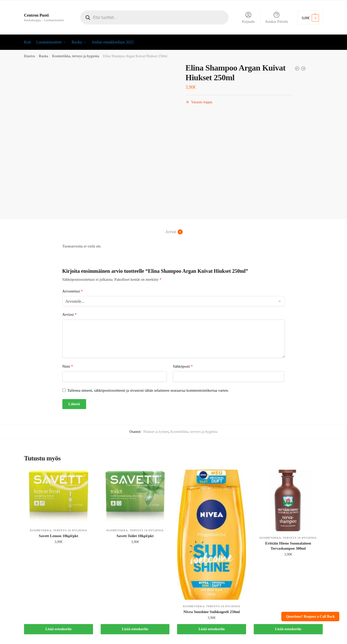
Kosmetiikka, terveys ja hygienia (76, 56)
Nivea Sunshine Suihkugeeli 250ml (212, 612)
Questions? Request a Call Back (310, 617)
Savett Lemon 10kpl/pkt (59, 536)
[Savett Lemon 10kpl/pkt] (59, 497)
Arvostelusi (73, 291)
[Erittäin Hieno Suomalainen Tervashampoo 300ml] (288, 500)
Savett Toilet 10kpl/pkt (135, 536)
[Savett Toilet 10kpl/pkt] (135, 497)
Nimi (68, 366)
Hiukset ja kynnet (156, 432)
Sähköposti (183, 366)
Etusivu (30, 56)
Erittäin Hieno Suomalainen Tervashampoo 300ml (288, 546)
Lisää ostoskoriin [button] (59, 629)
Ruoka (44, 56)
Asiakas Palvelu (276, 17)
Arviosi (70, 314)
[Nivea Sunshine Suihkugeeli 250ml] (212, 535)
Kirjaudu (248, 17)
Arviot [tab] (171, 232)
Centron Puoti (36, 15)
